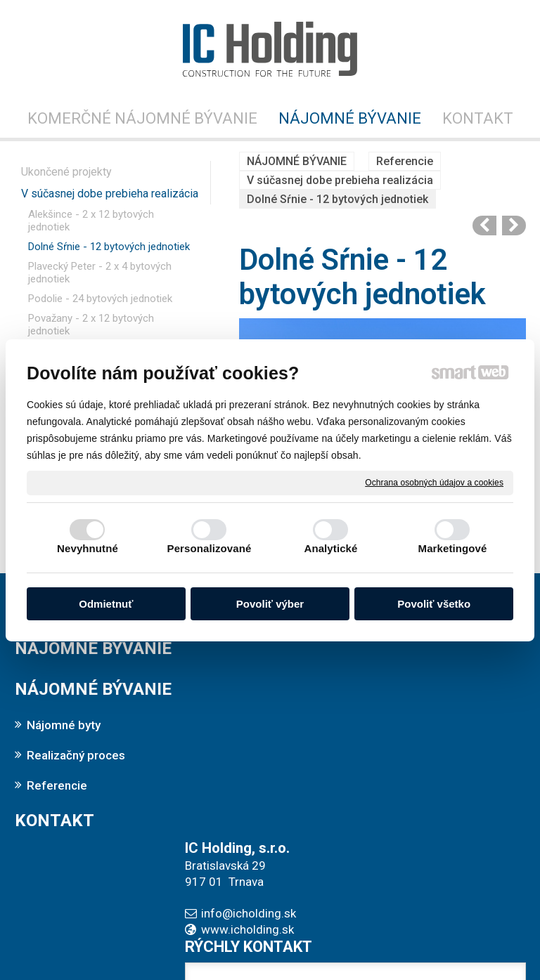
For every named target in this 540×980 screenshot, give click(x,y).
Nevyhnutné (88, 548)
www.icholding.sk (252, 697)
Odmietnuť (106, 604)
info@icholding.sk (253, 681)
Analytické (330, 548)
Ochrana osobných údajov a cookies (434, 482)
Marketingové (453, 548)
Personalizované (210, 548)
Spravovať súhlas (493, 939)
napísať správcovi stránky (243, 939)
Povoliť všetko (434, 604)
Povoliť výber (270, 604)
